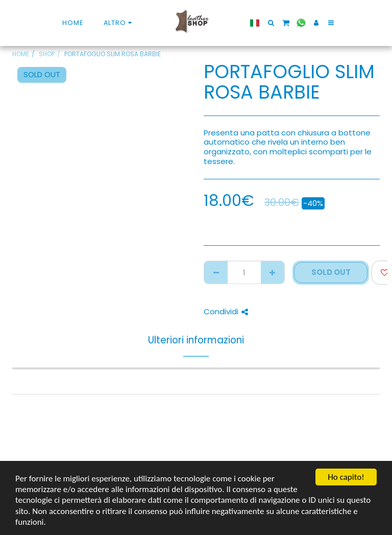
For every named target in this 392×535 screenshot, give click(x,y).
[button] (266, 23)
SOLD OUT (331, 272)
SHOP (47, 54)
